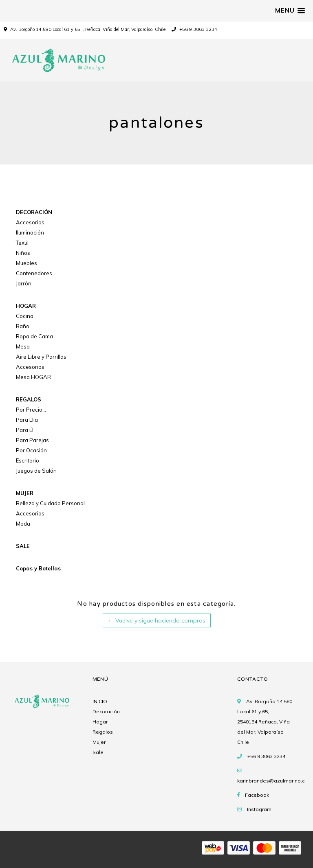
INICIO (100, 701)
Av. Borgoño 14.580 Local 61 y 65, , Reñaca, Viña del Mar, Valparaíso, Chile (88, 29)
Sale (98, 752)
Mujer (99, 742)
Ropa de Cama (34, 336)
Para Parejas (32, 440)
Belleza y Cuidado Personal (50, 503)
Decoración (106, 711)
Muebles (26, 263)
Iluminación (30, 232)
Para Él (25, 430)
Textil (22, 243)
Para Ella (27, 420)
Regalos (103, 732)
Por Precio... (31, 410)
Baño (23, 326)
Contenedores (34, 273)
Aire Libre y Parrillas (41, 357)
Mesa (23, 346)
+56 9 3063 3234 (194, 29)
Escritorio (28, 460)
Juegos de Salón (36, 471)
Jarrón (24, 283)
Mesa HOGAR (33, 377)
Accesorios (30, 222)
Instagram (259, 809)
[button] (290, 11)
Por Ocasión (31, 450)
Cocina (25, 316)
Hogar (100, 722)
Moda (23, 524)
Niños (23, 253)
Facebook (257, 795)
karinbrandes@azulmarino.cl (271, 781)
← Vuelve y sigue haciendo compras (157, 620)
